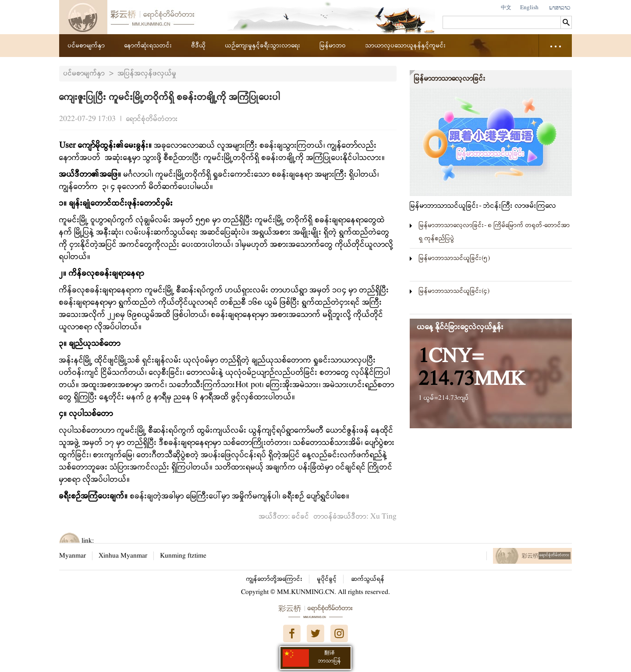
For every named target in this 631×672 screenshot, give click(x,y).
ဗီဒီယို (199, 46)
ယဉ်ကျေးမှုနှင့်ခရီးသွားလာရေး (263, 46)
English (529, 8)
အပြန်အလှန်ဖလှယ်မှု (147, 73)
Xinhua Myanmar (123, 556)
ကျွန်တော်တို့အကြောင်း (275, 579)
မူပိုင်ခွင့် (327, 579)
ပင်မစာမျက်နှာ (87, 46)
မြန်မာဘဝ (333, 46)
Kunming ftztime (183, 556)
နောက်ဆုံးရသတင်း (148, 46)
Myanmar (73, 556)
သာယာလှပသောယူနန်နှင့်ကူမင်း (406, 46)
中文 (506, 8)
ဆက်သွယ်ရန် (368, 579)
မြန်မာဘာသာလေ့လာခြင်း (450, 79)
